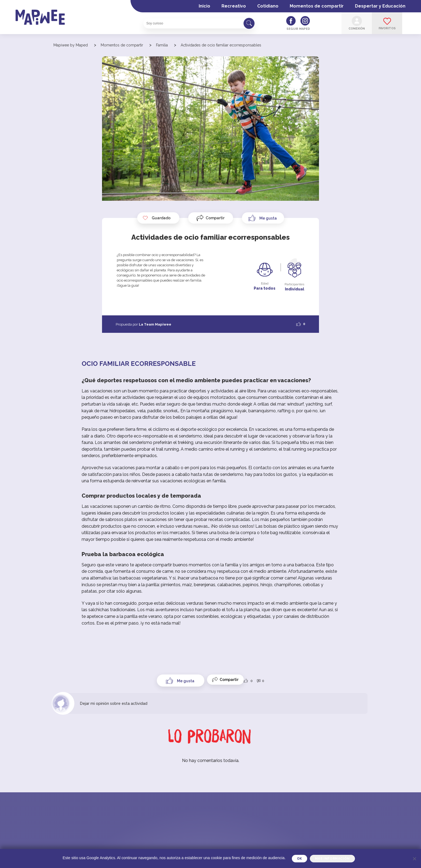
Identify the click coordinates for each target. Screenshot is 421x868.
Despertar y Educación (380, 6)
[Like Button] (263, 218)
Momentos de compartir (317, 6)
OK (300, 859)
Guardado (157, 218)
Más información (332, 859)
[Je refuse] (414, 859)
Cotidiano (268, 6)
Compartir (215, 218)
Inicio (204, 6)
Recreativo (234, 6)
